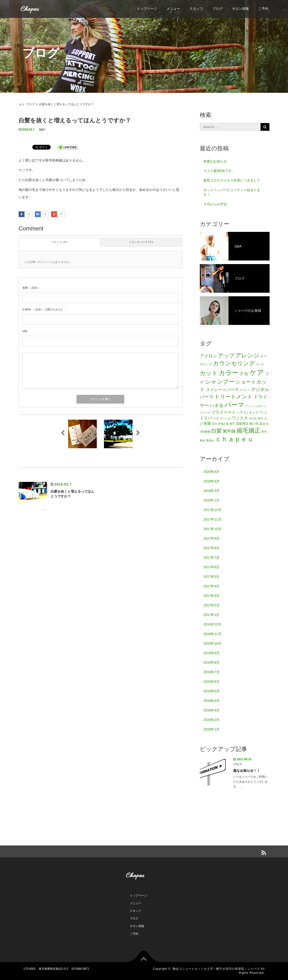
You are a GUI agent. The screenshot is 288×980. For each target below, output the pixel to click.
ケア (257, 373)
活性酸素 (205, 432)
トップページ (147, 9)
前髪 (207, 423)
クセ (244, 373)
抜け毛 (254, 424)
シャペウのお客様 (231, 311)
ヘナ (216, 418)
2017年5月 (211, 577)
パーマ (234, 405)
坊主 (215, 424)
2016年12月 (212, 624)
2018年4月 (211, 481)
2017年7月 (211, 558)
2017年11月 (212, 519)
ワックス (240, 418)
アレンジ (247, 355)
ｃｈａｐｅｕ (234, 439)
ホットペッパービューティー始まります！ (232, 192)
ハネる (217, 405)
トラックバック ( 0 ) (141, 242)
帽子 (232, 424)
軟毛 (264, 432)
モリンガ (225, 418)
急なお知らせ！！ (247, 771)
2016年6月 (211, 682)
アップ (226, 356)
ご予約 (263, 9)
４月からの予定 (215, 204)
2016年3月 (211, 710)
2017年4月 (211, 586)
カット (209, 373)
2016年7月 (211, 672)
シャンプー (220, 382)
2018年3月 (211, 491)
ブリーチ (205, 413)
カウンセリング (234, 363)
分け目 (253, 418)
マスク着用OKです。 (219, 171)
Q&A (42, 130)
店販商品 (242, 424)
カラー (229, 373)
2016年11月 (212, 634)
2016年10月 (212, 643)
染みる (264, 424)
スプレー (245, 390)
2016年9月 (211, 653)
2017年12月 (212, 510)
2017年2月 (211, 605)
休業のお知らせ (215, 161)
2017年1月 (211, 615)
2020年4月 (211, 472)
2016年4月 (211, 701)
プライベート (223, 412)
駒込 (202, 440)
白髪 (217, 431)
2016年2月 (211, 720)
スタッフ (196, 9)
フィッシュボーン (256, 406)
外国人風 (223, 424)
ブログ (217, 9)
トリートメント (234, 397)
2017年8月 (211, 548)
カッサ (260, 364)
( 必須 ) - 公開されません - (44, 309)
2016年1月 (211, 729)
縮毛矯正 (249, 430)
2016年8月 (211, 662)
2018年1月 (211, 500)
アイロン (208, 356)
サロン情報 (240, 9)
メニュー (173, 9)
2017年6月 (211, 567)
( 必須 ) (30, 288)
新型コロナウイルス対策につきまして (232, 180)
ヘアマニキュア (247, 413)
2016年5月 (211, 691)
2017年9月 (211, 538)
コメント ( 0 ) (59, 242)
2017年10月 (212, 529)
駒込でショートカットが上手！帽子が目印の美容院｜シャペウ (216, 969)
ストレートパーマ (222, 390)
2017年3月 (211, 596)
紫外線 (229, 431)
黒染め (210, 440)
